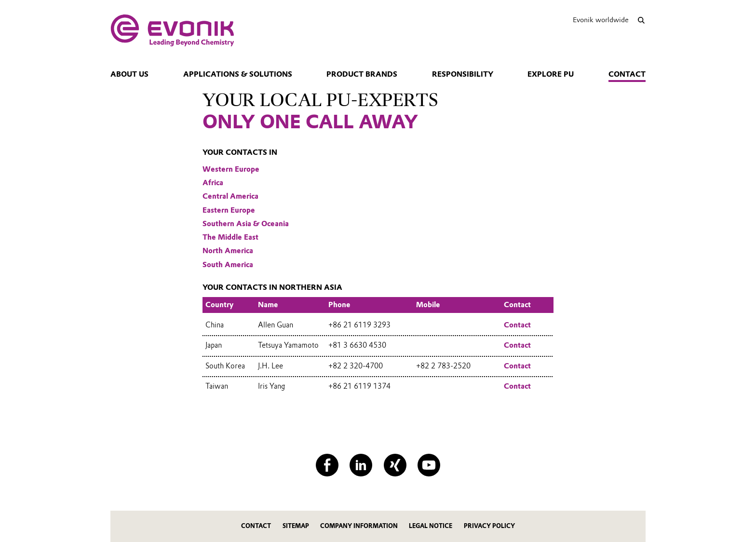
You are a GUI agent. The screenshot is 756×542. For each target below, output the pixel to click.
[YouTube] (429, 465)
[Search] (641, 20)
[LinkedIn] (361, 465)
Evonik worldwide (601, 20)
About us (129, 74)
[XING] (395, 465)
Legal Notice (431, 526)
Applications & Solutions (238, 74)
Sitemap (296, 526)
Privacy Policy (489, 526)
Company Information (359, 526)
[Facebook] (327, 465)
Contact (627, 74)
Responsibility (463, 74)
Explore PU (551, 74)
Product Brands (362, 74)
